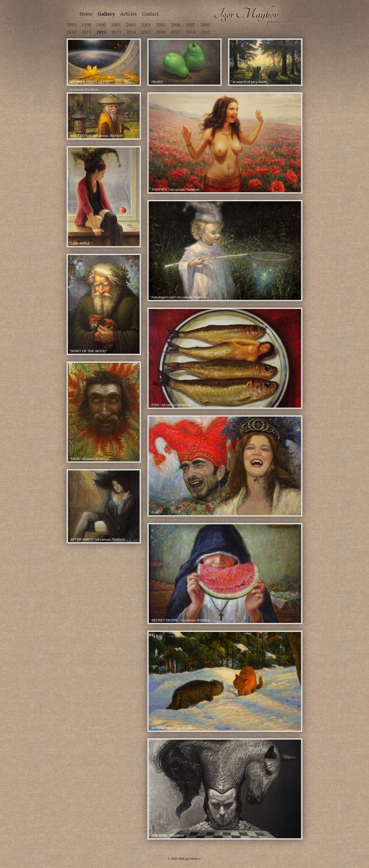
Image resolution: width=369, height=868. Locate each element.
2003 (146, 25)
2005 (161, 25)
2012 (101, 32)
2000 (101, 25)
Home (86, 14)
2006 (176, 25)
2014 (131, 32)
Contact (150, 14)
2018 (191, 32)
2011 (86, 32)
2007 (190, 25)
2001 (116, 25)
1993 (71, 25)
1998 (86, 25)
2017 (176, 32)
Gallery (106, 14)
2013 (116, 32)
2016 (161, 32)
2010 (71, 32)
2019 (206, 32)
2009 (205, 25)
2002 (131, 25)
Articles (129, 14)
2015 (146, 32)
